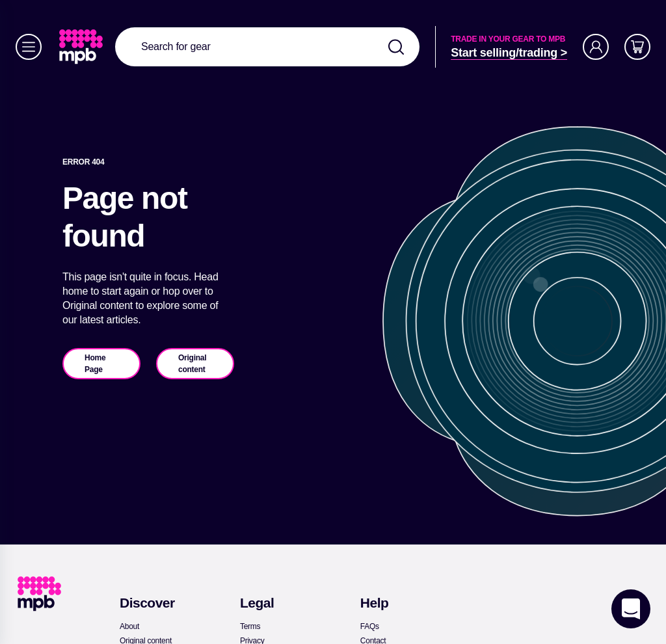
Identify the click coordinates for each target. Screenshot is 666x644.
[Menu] (29, 47)
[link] (82, 47)
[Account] (596, 47)
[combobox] (267, 47)
